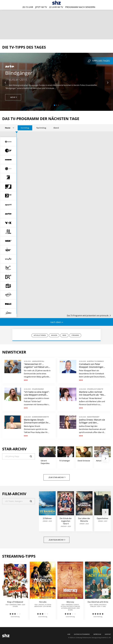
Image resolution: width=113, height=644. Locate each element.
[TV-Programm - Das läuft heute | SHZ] (57, 3)
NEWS (64, 335)
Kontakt (108, 634)
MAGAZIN (54, 335)
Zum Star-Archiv (57, 477)
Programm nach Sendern (80, 7)
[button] (55, 105)
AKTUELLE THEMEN (40, 335)
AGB (69, 634)
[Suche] (19, 456)
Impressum (97, 634)
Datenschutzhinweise (82, 634)
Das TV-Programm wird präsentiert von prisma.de (89, 315)
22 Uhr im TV (56, 7)
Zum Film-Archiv (57, 540)
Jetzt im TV (41, 7)
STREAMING (75, 335)
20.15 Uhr (28, 7)
